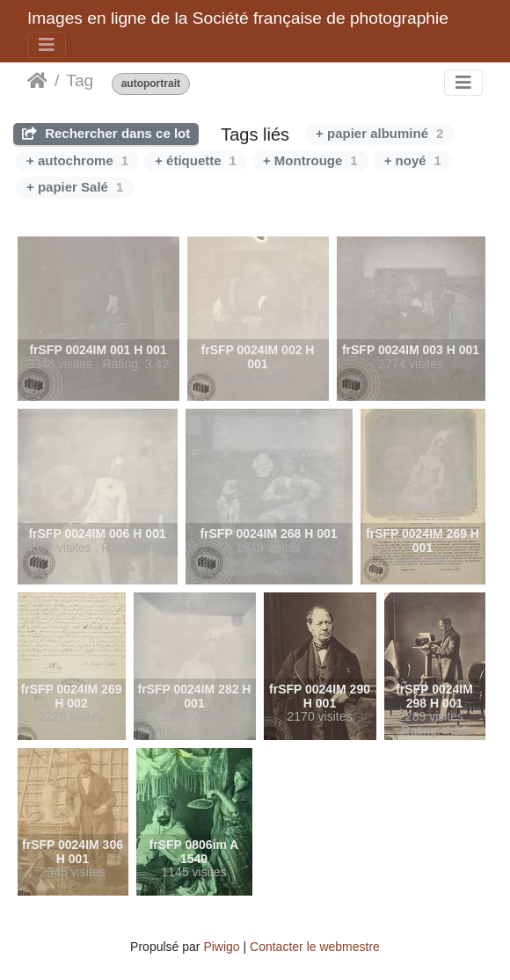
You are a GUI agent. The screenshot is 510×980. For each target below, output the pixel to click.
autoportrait (151, 84)
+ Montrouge (310, 160)
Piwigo (221, 947)
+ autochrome (77, 160)
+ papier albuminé (379, 133)
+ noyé (413, 160)
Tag (80, 80)
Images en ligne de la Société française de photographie (238, 18)
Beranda (37, 81)
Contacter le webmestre (315, 947)
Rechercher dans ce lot (106, 133)
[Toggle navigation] (47, 45)
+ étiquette (196, 160)
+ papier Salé (75, 187)
